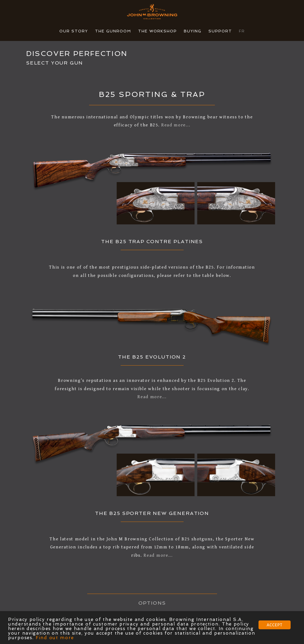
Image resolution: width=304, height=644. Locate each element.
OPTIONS (152, 603)
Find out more (55, 638)
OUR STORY (74, 31)
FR (242, 31)
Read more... (176, 125)
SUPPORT (220, 31)
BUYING (193, 31)
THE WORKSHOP (157, 31)
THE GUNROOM (113, 31)
